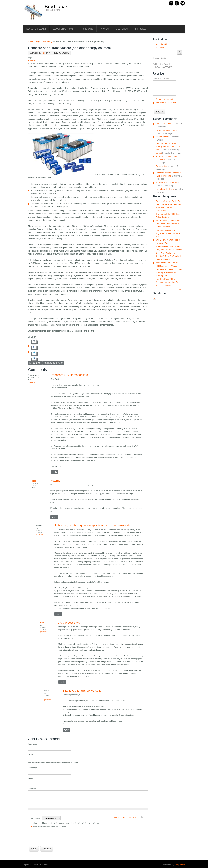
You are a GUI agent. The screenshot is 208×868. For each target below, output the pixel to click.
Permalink (31, 382)
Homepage (32, 768)
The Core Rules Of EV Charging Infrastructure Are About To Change (167, 282)
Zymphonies (180, 865)
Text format (36, 818)
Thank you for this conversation (83, 691)
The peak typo (162, 166)
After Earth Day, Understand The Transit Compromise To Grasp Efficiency (168, 224)
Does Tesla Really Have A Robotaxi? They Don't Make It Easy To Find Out (168, 256)
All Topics (122, 29)
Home (31, 41)
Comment (33, 789)
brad (43, 53)
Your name (32, 744)
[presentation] (53, 835)
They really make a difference (168, 130)
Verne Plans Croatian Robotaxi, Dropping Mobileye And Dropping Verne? (169, 273)
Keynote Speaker (36, 29)
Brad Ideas (56, 7)
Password (158, 89)
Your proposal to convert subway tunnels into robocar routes (168, 146)
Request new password (166, 103)
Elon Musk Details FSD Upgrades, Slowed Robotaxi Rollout (168, 233)
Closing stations (162, 137)
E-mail (31, 754)
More (181, 289)
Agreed (159, 153)
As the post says (69, 623)
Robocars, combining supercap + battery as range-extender (93, 526)
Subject (31, 778)
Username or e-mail (162, 78)
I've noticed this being (165, 189)
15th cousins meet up (165, 124)
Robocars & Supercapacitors (69, 375)
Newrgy (55, 481)
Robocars (87, 29)
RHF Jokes (141, 29)
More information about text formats (127, 817)
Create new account (164, 99)
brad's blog (47, 41)
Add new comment (53, 363)
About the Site (162, 44)
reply (54, 472)
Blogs (38, 41)
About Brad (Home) (64, 29)
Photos (104, 29)
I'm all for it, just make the (167, 183)
